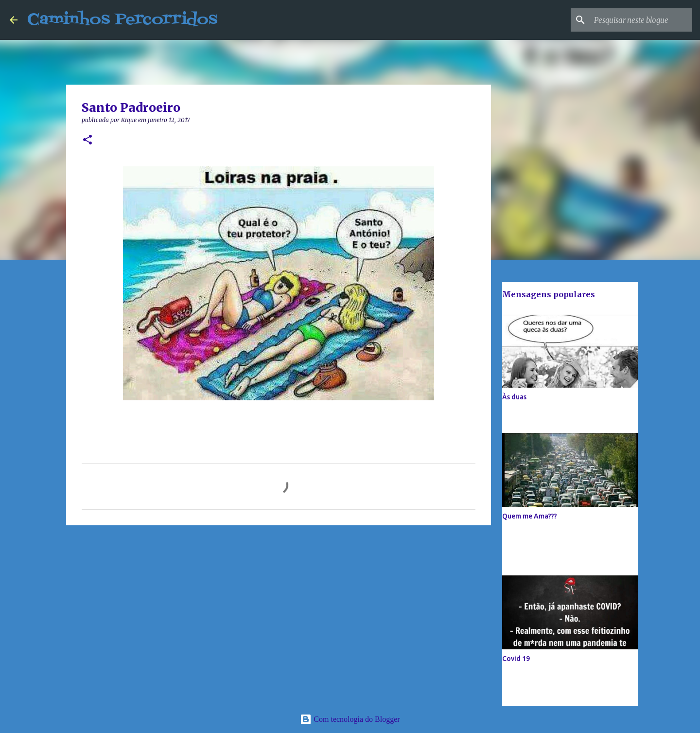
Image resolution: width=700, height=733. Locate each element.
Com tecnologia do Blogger (350, 719)
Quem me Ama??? (530, 516)
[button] (87, 140)
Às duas (514, 397)
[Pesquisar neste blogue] (641, 20)
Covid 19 (516, 659)
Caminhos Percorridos (122, 20)
